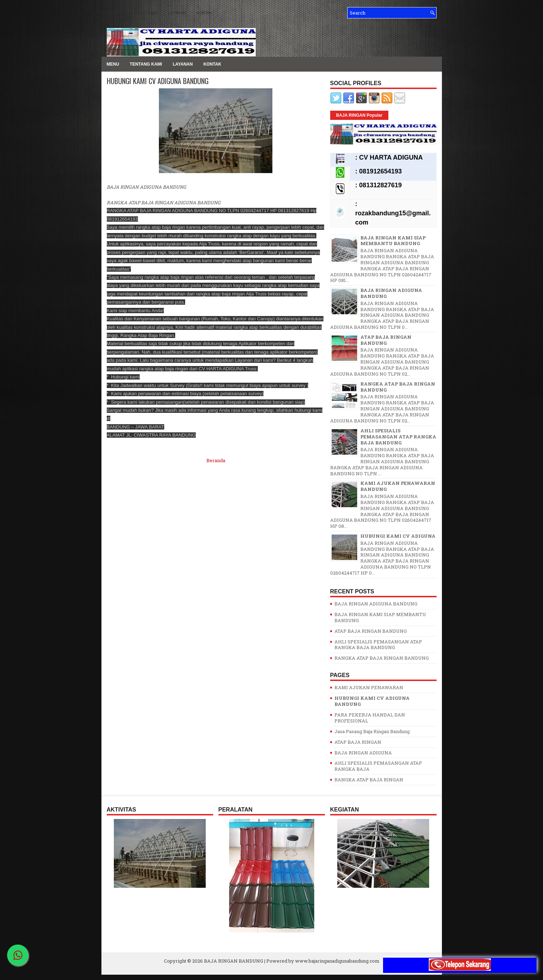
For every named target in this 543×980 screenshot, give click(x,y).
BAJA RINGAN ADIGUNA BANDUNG (391, 293)
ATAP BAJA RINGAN (358, 742)
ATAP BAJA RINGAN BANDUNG (386, 340)
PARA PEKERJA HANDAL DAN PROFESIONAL (370, 718)
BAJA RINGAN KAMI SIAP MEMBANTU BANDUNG (393, 241)
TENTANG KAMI (143, 13)
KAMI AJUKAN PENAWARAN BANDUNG (398, 486)
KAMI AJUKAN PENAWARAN (369, 687)
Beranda (216, 460)
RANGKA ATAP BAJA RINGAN (369, 780)
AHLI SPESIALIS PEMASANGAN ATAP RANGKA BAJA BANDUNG (398, 437)
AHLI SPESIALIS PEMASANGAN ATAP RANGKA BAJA (378, 766)
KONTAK (204, 13)
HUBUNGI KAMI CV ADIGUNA (398, 536)
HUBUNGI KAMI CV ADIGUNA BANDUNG (158, 81)
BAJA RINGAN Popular (359, 115)
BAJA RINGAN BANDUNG (234, 961)
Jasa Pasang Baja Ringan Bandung (372, 731)
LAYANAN (177, 13)
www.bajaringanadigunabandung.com (337, 961)
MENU (112, 13)
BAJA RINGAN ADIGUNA (363, 753)
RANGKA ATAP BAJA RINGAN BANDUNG (398, 387)
